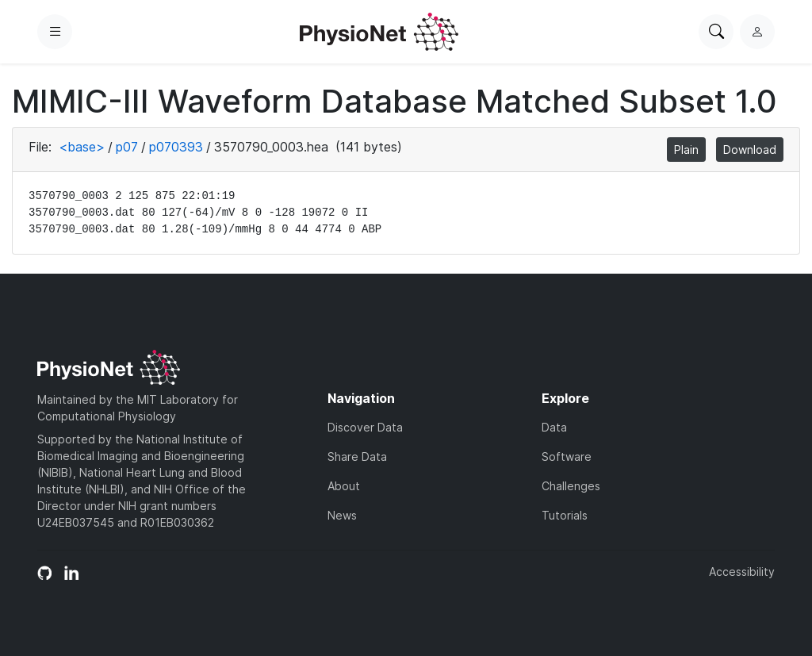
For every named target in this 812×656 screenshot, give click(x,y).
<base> (82, 147)
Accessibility (742, 572)
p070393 (176, 147)
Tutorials (565, 515)
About (344, 486)
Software (567, 457)
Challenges (571, 486)
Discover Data (365, 427)
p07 (127, 147)
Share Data (357, 457)
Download (750, 150)
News (342, 515)
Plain (686, 150)
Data (554, 427)
